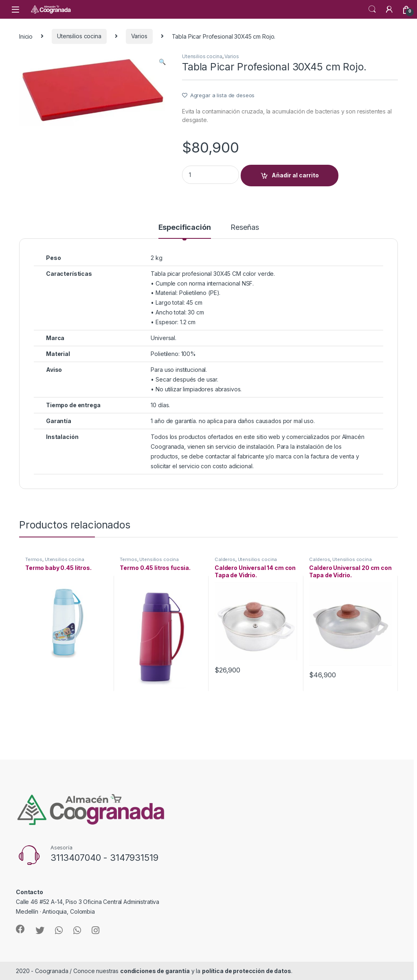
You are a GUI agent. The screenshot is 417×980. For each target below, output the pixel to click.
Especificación (185, 228)
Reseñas (245, 228)
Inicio (26, 36)
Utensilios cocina (79, 36)
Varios (139, 36)
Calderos (225, 559)
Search (372, 9)
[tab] (185, 231)
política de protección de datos (247, 971)
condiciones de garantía (155, 971)
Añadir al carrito (295, 175)
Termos (34, 559)
